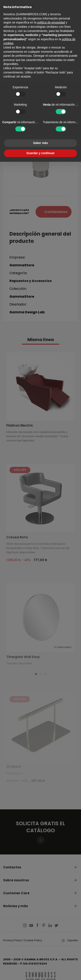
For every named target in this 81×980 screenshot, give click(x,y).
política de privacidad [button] (51, 22)
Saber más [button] (40, 143)
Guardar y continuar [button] (41, 153)
